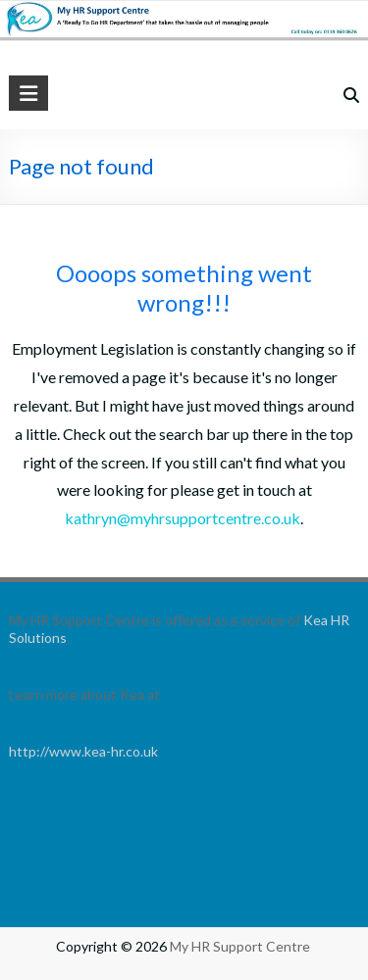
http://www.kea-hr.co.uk (83, 751)
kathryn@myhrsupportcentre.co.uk (183, 518)
